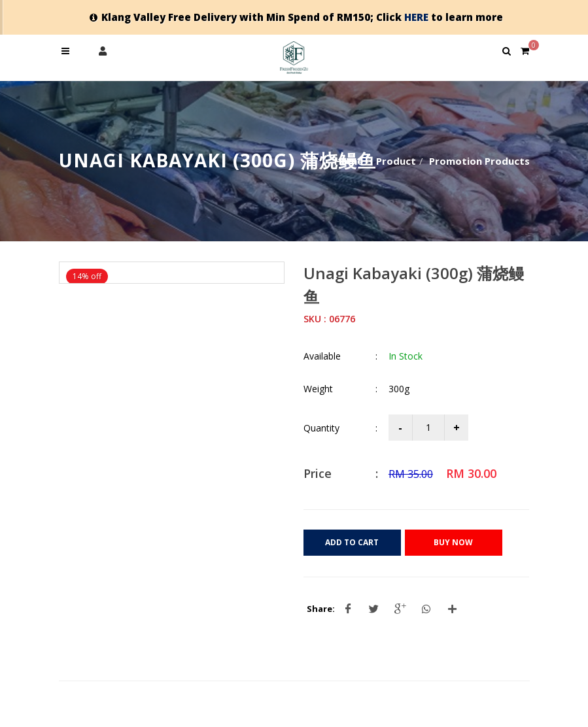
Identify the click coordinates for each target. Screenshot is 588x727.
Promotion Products (479, 161)
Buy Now (453, 542)
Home (349, 161)
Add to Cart (352, 542)
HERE (416, 17)
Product (396, 161)
